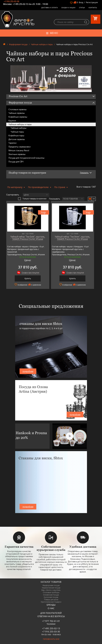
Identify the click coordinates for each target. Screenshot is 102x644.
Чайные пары (17, 132)
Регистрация (92, 2)
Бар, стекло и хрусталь (51, 590)
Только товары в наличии (32, 199)
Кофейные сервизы (18, 117)
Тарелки (12, 143)
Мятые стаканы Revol (19, 150)
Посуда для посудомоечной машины (26, 158)
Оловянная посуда (51, 595)
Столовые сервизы (18, 109)
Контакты (93, 8)
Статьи (82, 8)
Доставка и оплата (50, 8)
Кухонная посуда (51, 597)
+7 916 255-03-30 (11, 1)
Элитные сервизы (17, 154)
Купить (28, 278)
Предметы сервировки (19, 147)
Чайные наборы (19, 128)
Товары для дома (51, 599)
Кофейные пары (16, 135)
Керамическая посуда (51, 588)
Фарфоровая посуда (18, 44)
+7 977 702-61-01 (51, 621)
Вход (81, 2)
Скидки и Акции (68, 8)
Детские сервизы (17, 139)
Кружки (12, 121)
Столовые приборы (51, 592)
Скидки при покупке (30, 272)
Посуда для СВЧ (16, 162)
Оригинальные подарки (51, 602)
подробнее (28, 371)
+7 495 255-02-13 (20, 4)
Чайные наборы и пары (42, 44)
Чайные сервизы (17, 113)
